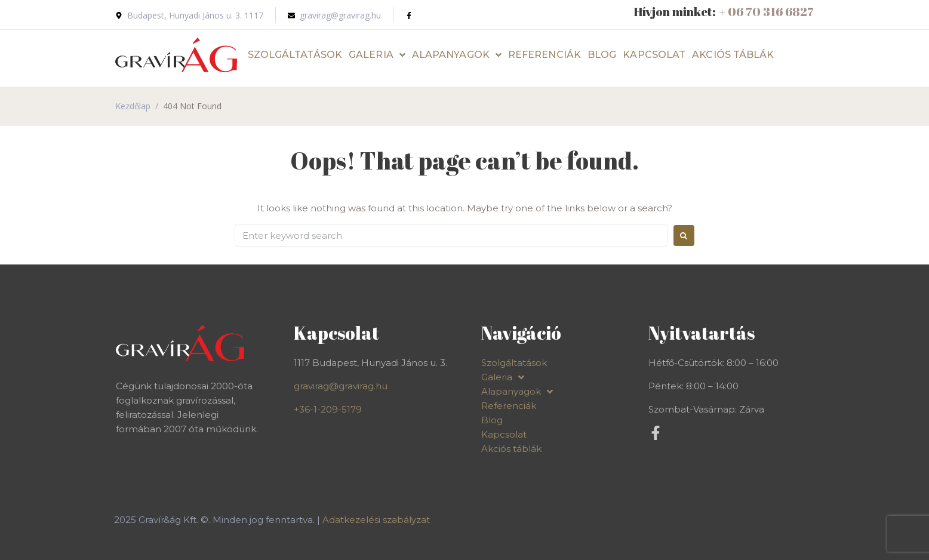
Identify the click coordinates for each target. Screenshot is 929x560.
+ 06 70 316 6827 (766, 12)
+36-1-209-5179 (328, 409)
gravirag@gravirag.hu (341, 386)
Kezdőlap (133, 106)
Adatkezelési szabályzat (376, 520)
